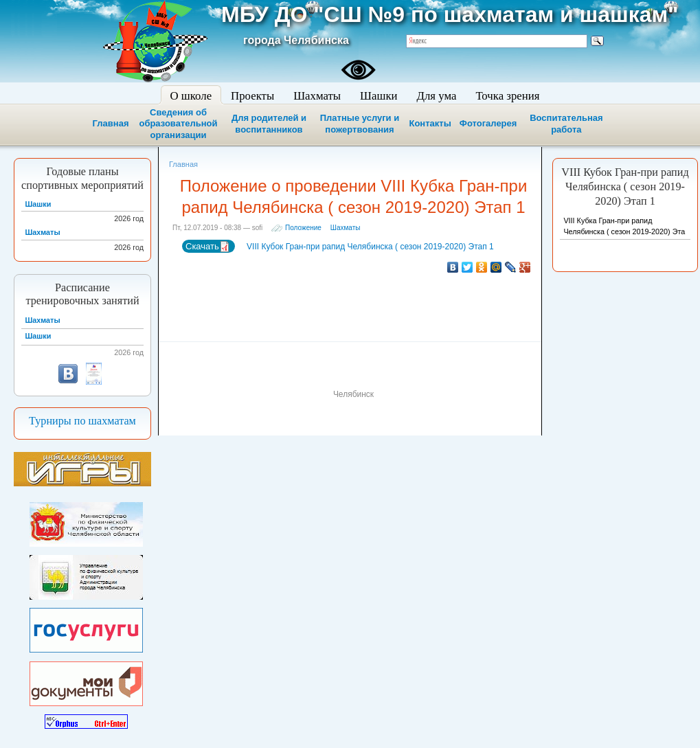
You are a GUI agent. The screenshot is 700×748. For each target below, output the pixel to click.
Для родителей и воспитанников (269, 124)
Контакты (430, 123)
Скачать (208, 247)
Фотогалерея (488, 123)
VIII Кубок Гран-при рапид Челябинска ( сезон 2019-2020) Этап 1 (369, 247)
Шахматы (346, 228)
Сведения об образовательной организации (178, 124)
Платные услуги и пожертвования (360, 124)
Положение (303, 228)
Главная (111, 123)
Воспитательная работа (566, 124)
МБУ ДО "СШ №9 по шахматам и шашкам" (450, 14)
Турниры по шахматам (82, 421)
